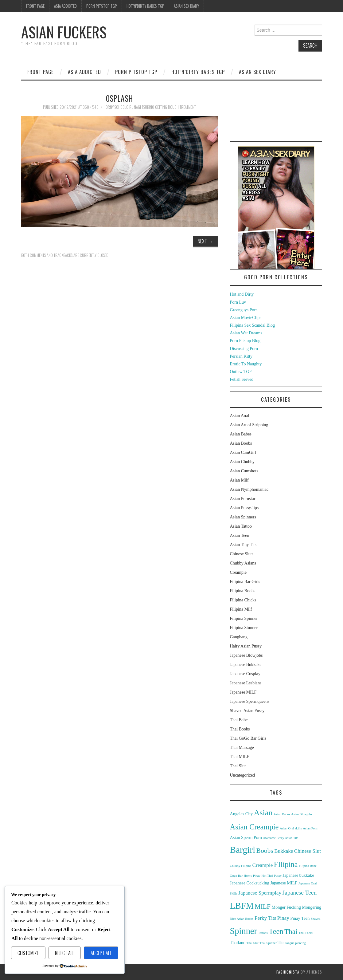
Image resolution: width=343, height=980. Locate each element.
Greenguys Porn (244, 310)
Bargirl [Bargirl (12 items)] (243, 850)
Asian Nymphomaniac (249, 489)
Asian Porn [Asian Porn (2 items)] (310, 828)
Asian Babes (241, 434)
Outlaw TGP (241, 372)
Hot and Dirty (242, 294)
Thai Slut (238, 766)
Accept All (101, 953)
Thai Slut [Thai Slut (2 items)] (253, 943)
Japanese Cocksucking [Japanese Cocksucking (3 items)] (250, 883)
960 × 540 (91, 107)
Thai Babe (239, 720)
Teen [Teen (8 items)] (276, 931)
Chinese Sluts (242, 554)
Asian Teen (240, 535)
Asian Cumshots (244, 471)
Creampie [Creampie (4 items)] (263, 865)
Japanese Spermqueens (250, 701)
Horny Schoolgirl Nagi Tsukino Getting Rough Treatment (150, 107)
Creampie (238, 572)
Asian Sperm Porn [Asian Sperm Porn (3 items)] (246, 837)
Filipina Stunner (244, 628)
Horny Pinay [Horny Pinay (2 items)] (252, 876)
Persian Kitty (241, 356)
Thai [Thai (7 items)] (291, 931)
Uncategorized (243, 775)
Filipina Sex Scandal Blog (253, 325)
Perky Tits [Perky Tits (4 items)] (265, 918)
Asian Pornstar (243, 499)
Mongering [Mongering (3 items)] (312, 907)
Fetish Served (242, 379)
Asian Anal (240, 416)
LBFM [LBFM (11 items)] (242, 906)
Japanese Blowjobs (246, 655)
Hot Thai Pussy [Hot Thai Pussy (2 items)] (271, 876)
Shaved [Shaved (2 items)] (316, 919)
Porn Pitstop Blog (245, 341)
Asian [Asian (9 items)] (263, 813)
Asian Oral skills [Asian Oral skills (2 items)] (291, 828)
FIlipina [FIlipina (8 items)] (286, 864)
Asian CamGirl (243, 453)
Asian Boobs (241, 443)
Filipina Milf (241, 609)
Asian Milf (239, 480)
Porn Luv (238, 302)
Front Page (35, 6)
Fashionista (288, 972)
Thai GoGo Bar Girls (248, 738)
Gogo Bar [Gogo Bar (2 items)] (236, 876)
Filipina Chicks (243, 600)
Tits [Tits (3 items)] (281, 943)
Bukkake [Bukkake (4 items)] (284, 851)
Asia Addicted (65, 6)
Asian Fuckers (64, 32)
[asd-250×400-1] (276, 207)
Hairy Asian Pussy (246, 646)
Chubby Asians (243, 563)
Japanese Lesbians (246, 683)
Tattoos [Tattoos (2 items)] (263, 933)
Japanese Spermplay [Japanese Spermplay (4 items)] (260, 893)
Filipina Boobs (243, 591)
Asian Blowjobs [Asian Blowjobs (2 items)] (302, 814)
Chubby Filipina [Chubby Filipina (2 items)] (241, 866)
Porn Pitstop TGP (102, 6)
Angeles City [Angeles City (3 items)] (242, 814)
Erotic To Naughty (246, 364)
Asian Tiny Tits (243, 545)
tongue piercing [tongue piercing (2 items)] (296, 943)
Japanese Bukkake (246, 665)
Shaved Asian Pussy (247, 711)
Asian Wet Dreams (246, 333)
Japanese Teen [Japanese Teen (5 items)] (300, 893)
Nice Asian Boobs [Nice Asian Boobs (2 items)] (242, 919)
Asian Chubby (242, 462)
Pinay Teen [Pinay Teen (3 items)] (300, 918)
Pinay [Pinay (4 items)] (283, 918)
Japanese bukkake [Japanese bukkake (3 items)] (298, 875)
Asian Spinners (243, 517)
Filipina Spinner (244, 618)
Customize (28, 953)
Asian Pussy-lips (244, 508)
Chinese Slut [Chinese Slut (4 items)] (308, 851)
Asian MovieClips (246, 318)
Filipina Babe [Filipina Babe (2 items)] (308, 866)
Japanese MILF (243, 692)
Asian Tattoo (241, 526)
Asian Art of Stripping (249, 425)
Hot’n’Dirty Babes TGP (145, 6)
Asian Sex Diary (186, 6)
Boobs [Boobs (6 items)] (265, 851)
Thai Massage (242, 748)
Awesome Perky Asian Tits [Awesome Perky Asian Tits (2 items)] (281, 838)
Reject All (65, 953)
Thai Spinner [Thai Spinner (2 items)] (268, 943)
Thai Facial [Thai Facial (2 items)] (306, 933)
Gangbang (239, 637)
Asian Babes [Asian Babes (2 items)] (282, 814)
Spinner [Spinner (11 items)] (244, 931)
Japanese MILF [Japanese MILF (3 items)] (284, 883)
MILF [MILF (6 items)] (263, 907)
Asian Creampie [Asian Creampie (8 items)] (254, 827)
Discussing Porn (244, 349)
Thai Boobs (240, 729)
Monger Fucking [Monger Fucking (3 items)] (286, 907)
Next (205, 241)
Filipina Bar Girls (245, 582)
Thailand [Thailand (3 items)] (238, 943)
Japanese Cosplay (245, 674)
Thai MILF (240, 757)
